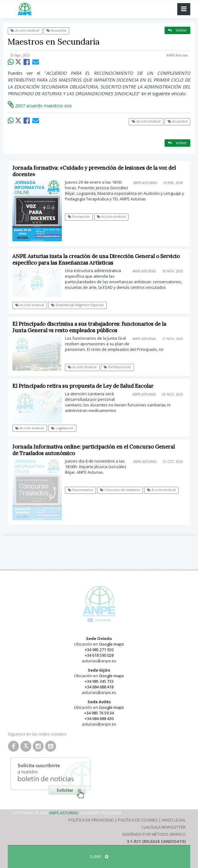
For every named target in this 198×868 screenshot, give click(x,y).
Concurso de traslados (120, 490)
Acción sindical (25, 30)
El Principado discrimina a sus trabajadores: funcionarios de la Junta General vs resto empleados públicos (89, 327)
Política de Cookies (138, 820)
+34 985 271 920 (99, 650)
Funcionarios (80, 490)
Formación (79, 217)
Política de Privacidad (91, 820)
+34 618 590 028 (99, 655)
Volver (177, 30)
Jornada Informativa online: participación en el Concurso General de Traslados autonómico (94, 450)
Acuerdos (56, 30)
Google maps (112, 644)
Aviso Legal (174, 820)
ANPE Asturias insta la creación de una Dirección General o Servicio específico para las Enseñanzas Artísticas (96, 260)
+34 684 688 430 (99, 718)
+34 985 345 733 (99, 681)
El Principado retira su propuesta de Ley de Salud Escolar (83, 386)
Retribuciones (117, 367)
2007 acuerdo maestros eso (40, 106)
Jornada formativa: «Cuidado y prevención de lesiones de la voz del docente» (94, 171)
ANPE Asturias (64, 813)
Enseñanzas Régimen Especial (77, 305)
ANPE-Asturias (177, 55)
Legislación (62, 428)
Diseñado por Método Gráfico (154, 834)
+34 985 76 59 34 (99, 713)
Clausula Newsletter (164, 827)
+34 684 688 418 (99, 687)
